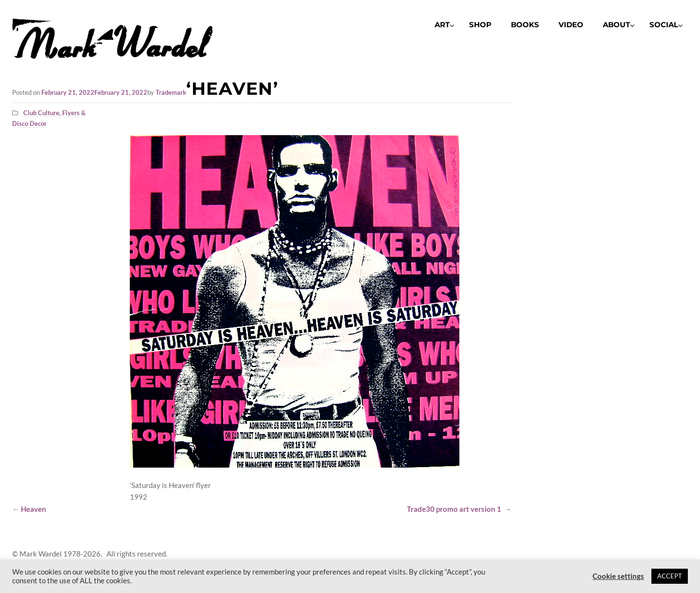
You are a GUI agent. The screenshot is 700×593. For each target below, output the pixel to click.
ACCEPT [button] (670, 576)
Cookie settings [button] (618, 576)
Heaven (29, 509)
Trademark (171, 92)
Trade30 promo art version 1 (459, 509)
